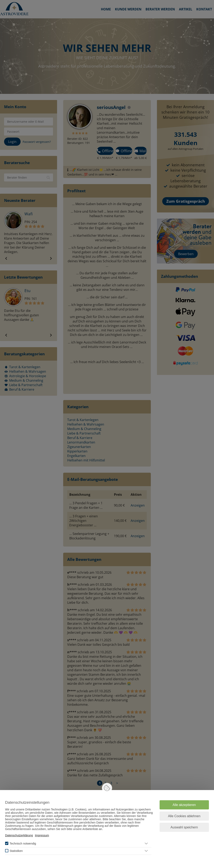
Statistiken (16, 851)
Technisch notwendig (23, 844)
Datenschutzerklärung (19, 835)
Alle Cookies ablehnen (184, 816)
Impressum (42, 835)
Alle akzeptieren (184, 805)
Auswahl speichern (184, 827)
